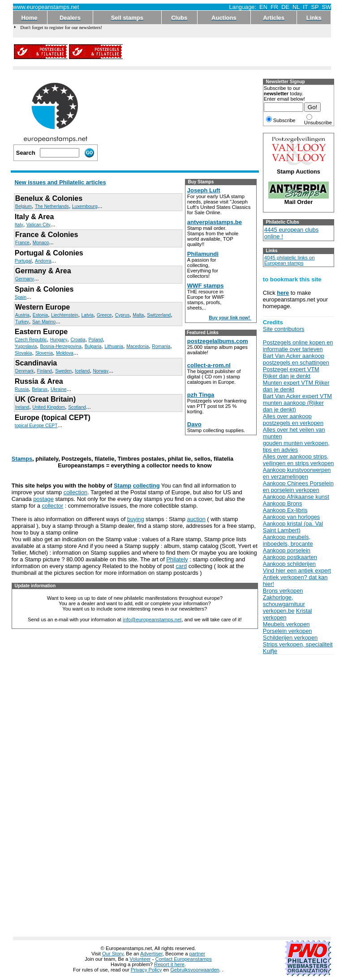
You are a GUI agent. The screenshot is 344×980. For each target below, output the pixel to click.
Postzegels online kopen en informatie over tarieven (298, 346)
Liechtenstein (64, 315)
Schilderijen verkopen (290, 638)
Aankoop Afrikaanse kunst (296, 497)
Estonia (40, 315)
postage (43, 499)
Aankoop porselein (287, 550)
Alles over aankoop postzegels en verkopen (293, 420)
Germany (25, 279)
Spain (21, 297)
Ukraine (58, 389)
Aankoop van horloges (291, 517)
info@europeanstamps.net (152, 619)
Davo (194, 424)
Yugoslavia (26, 346)
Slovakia (24, 353)
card (181, 566)
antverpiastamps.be (215, 222)
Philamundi (203, 254)
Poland (96, 340)
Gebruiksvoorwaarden (195, 970)
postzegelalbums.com (218, 341)
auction (196, 519)
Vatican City (39, 225)
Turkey (22, 322)
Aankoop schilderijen (289, 564)
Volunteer (140, 959)
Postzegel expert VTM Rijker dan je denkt (291, 373)
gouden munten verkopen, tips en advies (296, 446)
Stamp (123, 486)
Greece (104, 315)
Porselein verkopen (288, 631)
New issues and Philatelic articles (60, 182)
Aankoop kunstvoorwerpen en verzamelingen (297, 473)
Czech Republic (31, 340)
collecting (146, 486)
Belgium (24, 206)
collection (75, 492)
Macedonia (138, 346)
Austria (22, 315)
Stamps (22, 459)
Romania (161, 346)
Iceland (82, 371)
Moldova (65, 353)
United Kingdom (49, 407)
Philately (177, 559)
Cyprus (122, 315)
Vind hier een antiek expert (297, 571)
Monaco (41, 243)
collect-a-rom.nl (209, 365)
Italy (19, 225)
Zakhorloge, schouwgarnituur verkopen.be (284, 604)
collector (52, 506)
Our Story (113, 954)
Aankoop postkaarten (290, 557)
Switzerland (159, 315)
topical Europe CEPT (36, 426)
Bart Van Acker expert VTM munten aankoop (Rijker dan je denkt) (297, 403)
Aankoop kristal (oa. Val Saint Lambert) (293, 527)
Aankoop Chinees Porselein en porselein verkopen (298, 487)
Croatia (78, 340)
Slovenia (44, 353)
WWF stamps (206, 286)
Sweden (63, 371)
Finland (45, 371)
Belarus (40, 389)
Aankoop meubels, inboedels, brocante (288, 540)
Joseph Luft (204, 190)
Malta (138, 315)
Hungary (59, 340)
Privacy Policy (146, 970)
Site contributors (284, 329)
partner (197, 954)
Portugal (23, 261)
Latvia (88, 315)
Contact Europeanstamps (184, 959)
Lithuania (114, 346)
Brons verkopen (283, 591)
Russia (22, 389)
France (22, 243)
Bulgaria (93, 346)
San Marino (44, 322)
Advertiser (151, 954)
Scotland (77, 407)
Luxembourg (85, 206)
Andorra (43, 261)
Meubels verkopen (286, 624)
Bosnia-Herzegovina (60, 346)
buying (136, 519)
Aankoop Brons (283, 503)
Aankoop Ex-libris (285, 510)
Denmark (25, 371)
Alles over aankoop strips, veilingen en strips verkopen (299, 460)
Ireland (22, 407)
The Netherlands (52, 206)
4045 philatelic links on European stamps (290, 260)
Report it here (169, 964)
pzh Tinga (201, 395)
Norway (101, 371)
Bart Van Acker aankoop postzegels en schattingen (296, 359)
